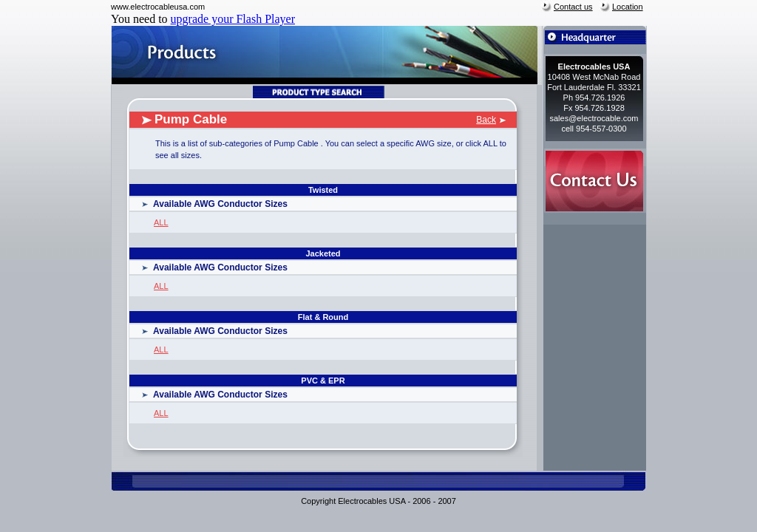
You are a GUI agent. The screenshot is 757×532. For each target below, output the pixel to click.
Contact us (573, 7)
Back (486, 120)
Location (628, 7)
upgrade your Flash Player (233, 19)
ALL (161, 222)
